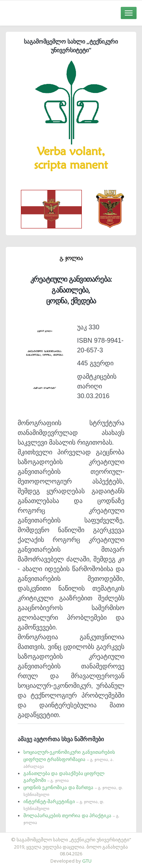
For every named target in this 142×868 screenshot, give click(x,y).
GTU (87, 861)
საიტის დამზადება (92, 836)
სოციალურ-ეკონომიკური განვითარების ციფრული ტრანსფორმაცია (69, 759)
